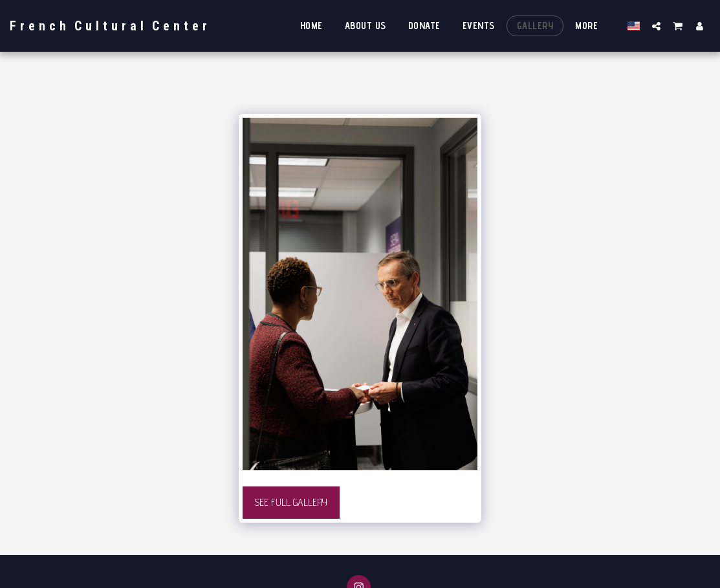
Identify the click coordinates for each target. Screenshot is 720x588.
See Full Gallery (291, 502)
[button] (656, 26)
